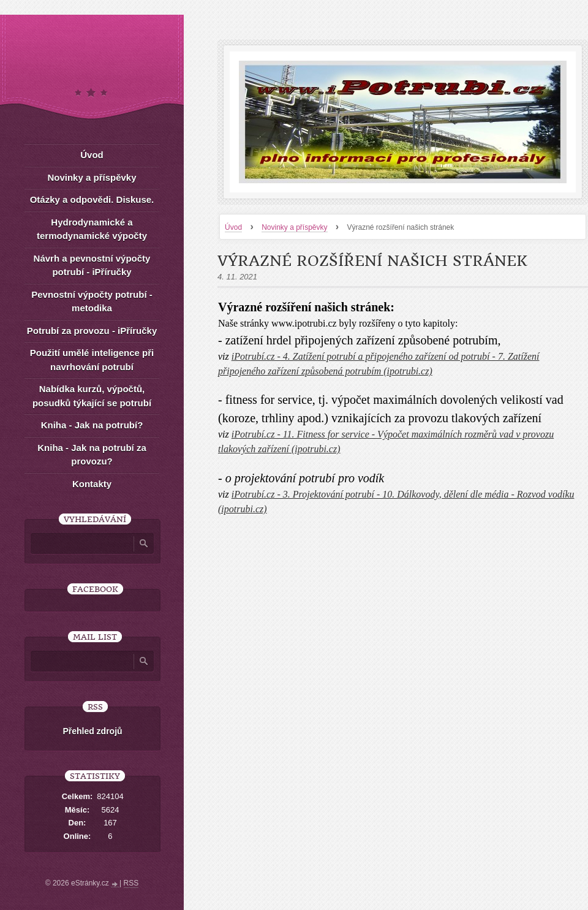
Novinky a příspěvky (294, 227)
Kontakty (92, 484)
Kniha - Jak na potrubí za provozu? (92, 455)
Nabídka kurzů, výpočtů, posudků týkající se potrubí (92, 396)
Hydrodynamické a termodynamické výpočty (92, 229)
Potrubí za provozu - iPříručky (92, 331)
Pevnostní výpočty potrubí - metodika (92, 301)
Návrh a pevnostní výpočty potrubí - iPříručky (92, 265)
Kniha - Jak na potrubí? (92, 425)
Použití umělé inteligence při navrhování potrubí (92, 360)
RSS (131, 883)
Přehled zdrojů (92, 731)
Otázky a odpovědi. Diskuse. (92, 199)
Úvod (233, 227)
